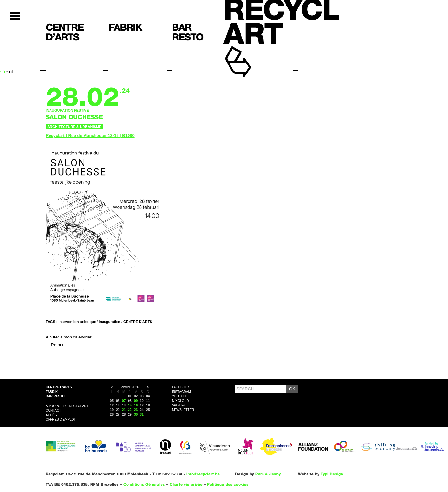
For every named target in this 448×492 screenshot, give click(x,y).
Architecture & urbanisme (74, 127)
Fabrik (52, 392)
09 (136, 401)
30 (136, 414)
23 (136, 410)
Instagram (181, 392)
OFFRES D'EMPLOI (60, 420)
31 (142, 414)
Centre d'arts (59, 387)
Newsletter (183, 410)
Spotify (179, 405)
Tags (50, 322)
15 (130, 405)
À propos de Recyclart (67, 406)
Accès (51, 415)
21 (124, 410)
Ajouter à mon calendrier (69, 337)
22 (130, 410)
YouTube (180, 396)
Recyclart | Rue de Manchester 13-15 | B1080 (90, 136)
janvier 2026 (130, 387)
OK (292, 389)
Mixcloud (180, 401)
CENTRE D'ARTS (138, 322)
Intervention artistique (77, 322)
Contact (53, 411)
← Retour (55, 345)
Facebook (181, 387)
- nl (10, 71)
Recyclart (253, 51)
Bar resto (55, 396)
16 (136, 405)
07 (124, 401)
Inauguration (110, 322)
